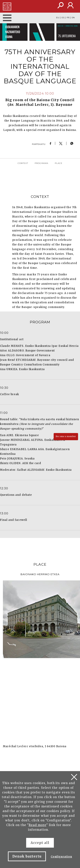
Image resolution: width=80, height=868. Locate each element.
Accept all (40, 843)
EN (73, 18)
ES (63, 18)
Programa (41, 163)
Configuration (62, 857)
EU (58, 18)
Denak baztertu (27, 856)
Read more (37, 825)
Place (59, 163)
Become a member (66, 436)
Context (23, 163)
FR (68, 18)
